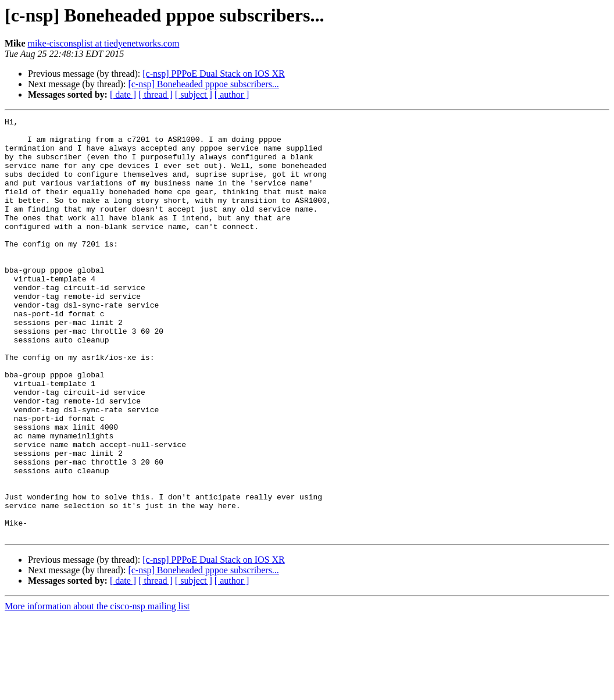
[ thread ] (156, 94)
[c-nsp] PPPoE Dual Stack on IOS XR (213, 74)
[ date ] (123, 94)
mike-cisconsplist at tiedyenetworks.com (104, 43)
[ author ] (232, 94)
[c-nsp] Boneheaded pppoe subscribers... (203, 84)
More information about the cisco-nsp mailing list (97, 690)
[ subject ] (194, 94)
